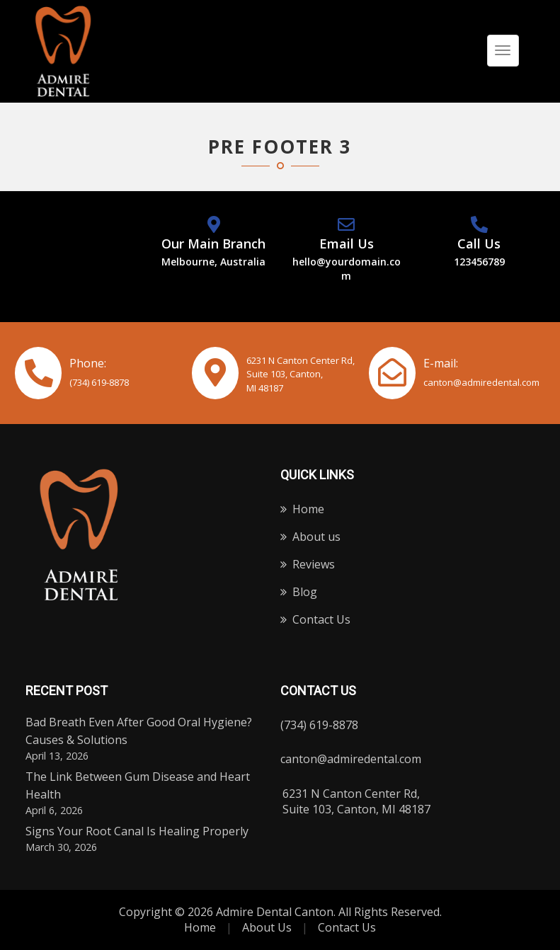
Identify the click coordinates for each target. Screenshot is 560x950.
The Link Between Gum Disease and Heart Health (138, 785)
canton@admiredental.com (481, 382)
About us (316, 537)
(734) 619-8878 (99, 382)
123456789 (479, 262)
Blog (305, 592)
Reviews (314, 564)
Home (308, 509)
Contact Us (321, 619)
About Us (267, 927)
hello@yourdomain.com (347, 269)
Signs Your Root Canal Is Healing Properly (137, 831)
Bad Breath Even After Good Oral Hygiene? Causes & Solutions (139, 731)
